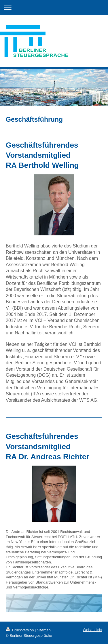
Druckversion (20, 630)
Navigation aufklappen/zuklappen (54, 8)
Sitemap (44, 630)
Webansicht (92, 630)
